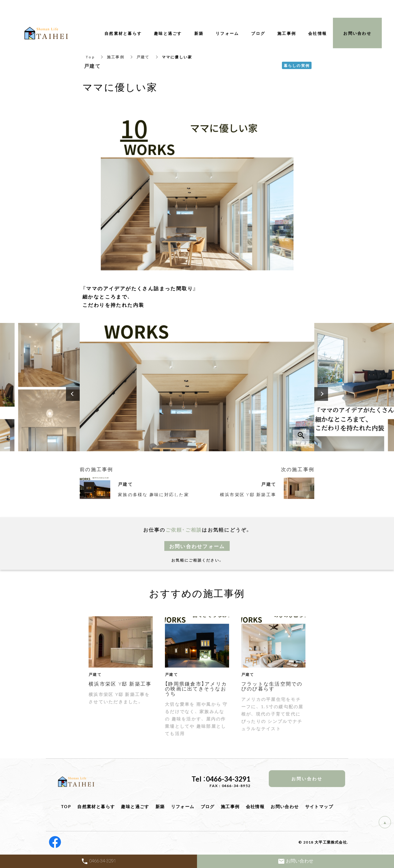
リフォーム (183, 806)
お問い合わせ (285, 806)
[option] (197, 387)
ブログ (208, 806)
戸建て (143, 57)
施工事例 (116, 57)
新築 (160, 806)
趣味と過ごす (135, 806)
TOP (66, 806)
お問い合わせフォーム (197, 546)
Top (90, 57)
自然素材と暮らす (96, 806)
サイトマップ (319, 806)
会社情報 (255, 806)
